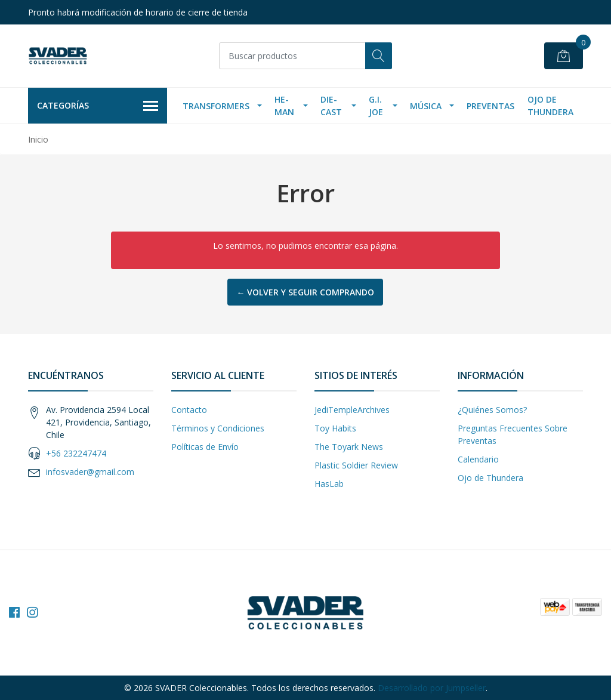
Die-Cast (331, 106)
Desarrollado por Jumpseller (432, 688)
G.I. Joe (376, 106)
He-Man (284, 106)
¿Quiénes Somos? (492, 410)
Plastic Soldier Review (356, 465)
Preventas (490, 106)
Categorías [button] (98, 106)
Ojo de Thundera (550, 106)
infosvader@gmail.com (90, 472)
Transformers (216, 106)
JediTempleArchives (352, 410)
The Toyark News (349, 447)
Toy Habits (335, 428)
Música (426, 106)
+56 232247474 (76, 453)
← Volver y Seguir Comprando (305, 292)
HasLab (329, 484)
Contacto (189, 410)
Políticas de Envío (205, 447)
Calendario (478, 459)
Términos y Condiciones (218, 428)
